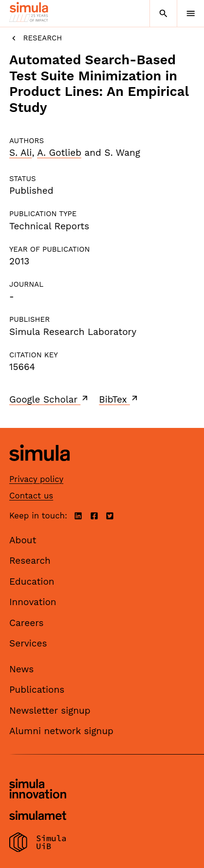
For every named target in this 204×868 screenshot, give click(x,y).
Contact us (31, 496)
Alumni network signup (61, 731)
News (21, 669)
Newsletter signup (50, 711)
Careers (27, 623)
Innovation (33, 602)
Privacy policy (36, 479)
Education (32, 582)
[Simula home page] (39, 468)
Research (36, 38)
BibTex (119, 399)
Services (28, 643)
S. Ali (20, 153)
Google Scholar (49, 399)
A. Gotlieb (59, 153)
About (23, 540)
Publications (37, 690)
